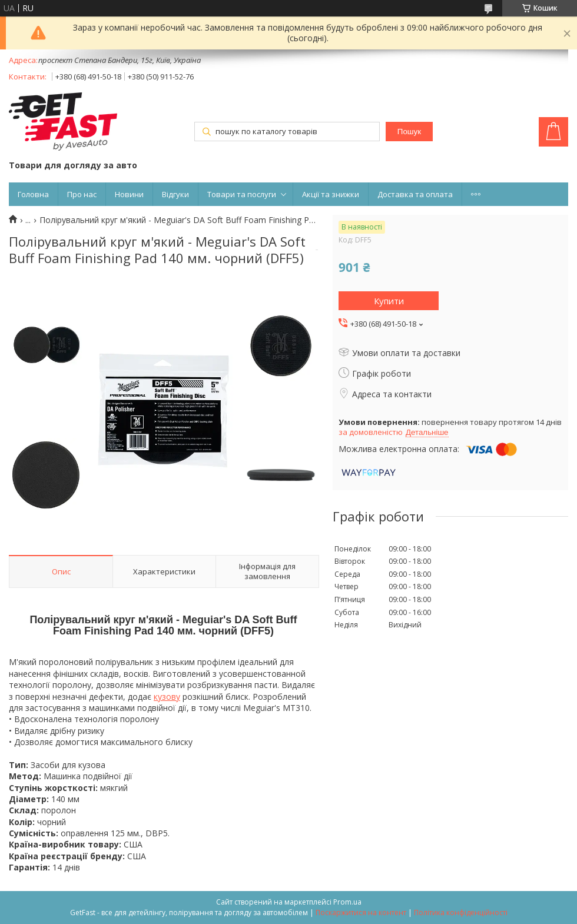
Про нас (82, 194)
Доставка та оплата (415, 194)
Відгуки (175, 194)
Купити (389, 301)
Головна (33, 194)
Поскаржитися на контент (361, 913)
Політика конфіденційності (461, 913)
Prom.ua (347, 902)
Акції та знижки (331, 194)
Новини (129, 194)
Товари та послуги (242, 194)
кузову (167, 697)
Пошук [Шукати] (409, 132)
